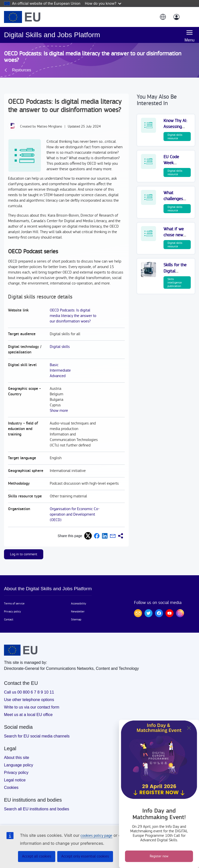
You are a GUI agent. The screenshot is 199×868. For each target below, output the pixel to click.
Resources (21, 70)
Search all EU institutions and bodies (37, 809)
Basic (54, 365)
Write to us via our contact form (32, 707)
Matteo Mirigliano (49, 127)
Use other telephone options (29, 700)
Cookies (11, 788)
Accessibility (79, 603)
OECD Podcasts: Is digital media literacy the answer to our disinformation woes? (73, 316)
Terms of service (14, 603)
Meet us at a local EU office (28, 715)
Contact (9, 619)
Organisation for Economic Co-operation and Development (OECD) (75, 514)
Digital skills (60, 347)
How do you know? (103, 3)
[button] (162, 17)
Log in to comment (24, 554)
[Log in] (176, 17)
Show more (59, 411)
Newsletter (78, 611)
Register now (159, 856)
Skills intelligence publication (175, 283)
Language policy (19, 765)
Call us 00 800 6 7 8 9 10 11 (29, 692)
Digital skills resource (175, 137)
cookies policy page (96, 836)
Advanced (58, 376)
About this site (17, 758)
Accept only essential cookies (85, 856)
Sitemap (76, 619)
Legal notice (15, 780)
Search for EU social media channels (37, 736)
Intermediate (60, 370)
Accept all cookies (37, 856)
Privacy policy (12, 611)
